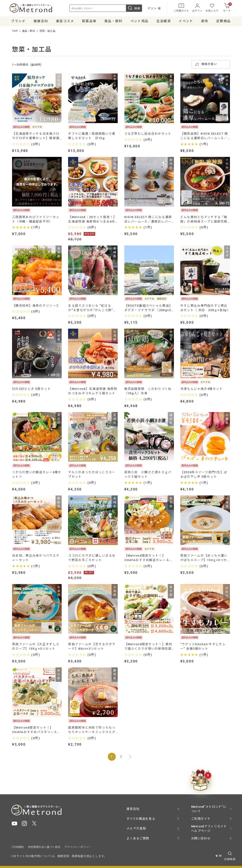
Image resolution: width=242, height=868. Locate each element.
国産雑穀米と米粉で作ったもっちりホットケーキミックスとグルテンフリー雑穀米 (92, 731)
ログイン (196, 8)
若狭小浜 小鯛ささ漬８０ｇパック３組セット (148, 476)
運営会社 (133, 809)
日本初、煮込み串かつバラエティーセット (36, 559)
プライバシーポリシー (78, 847)
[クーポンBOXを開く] (201, 780)
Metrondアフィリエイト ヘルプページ (209, 829)
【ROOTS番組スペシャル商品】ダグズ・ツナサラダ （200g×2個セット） (148, 309)
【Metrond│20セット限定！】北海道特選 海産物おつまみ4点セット (92, 221)
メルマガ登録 (136, 829)
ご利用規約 (17, 847)
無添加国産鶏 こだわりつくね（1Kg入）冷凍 (148, 392)
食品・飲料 (29, 32)
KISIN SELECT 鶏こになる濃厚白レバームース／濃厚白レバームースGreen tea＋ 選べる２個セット (148, 221)
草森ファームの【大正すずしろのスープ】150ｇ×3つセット (36, 648)
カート (227, 8)
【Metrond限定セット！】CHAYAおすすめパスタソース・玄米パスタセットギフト (36, 731)
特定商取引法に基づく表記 (44, 847)
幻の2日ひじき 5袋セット (31, 390)
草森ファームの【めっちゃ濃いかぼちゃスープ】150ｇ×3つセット (204, 559)
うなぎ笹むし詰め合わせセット (148, 135)
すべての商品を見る (141, 819)
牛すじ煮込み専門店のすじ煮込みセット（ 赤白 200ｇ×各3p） (205, 309)
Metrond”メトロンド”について (209, 809)
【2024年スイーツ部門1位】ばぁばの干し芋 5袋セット (204, 476)
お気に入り (211, 8)
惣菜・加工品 (47, 32)
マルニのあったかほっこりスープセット (92, 476)
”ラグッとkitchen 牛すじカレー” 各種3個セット (203, 648)
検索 (133, 9)
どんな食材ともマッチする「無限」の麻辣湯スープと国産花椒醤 (204, 221)
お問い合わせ (201, 838)
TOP (15, 32)
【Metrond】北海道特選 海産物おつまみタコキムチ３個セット (93, 392)
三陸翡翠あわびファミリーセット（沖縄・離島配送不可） (36, 220)
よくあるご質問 (138, 838)
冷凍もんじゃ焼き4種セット (202, 390)
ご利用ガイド (180, 8)
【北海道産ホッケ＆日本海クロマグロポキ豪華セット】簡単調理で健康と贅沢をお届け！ (36, 137)
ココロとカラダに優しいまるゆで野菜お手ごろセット (92, 559)
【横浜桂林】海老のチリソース (36, 307)
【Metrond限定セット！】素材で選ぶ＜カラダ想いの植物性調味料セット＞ (148, 648)
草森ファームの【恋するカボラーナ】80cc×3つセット (92, 648)
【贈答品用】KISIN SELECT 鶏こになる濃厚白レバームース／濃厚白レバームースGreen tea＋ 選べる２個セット (204, 137)
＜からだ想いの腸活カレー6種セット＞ (37, 476)
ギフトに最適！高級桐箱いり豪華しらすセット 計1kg (92, 137)
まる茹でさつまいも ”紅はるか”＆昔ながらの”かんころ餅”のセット (92, 309)
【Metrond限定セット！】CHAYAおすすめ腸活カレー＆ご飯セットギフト (149, 559)
